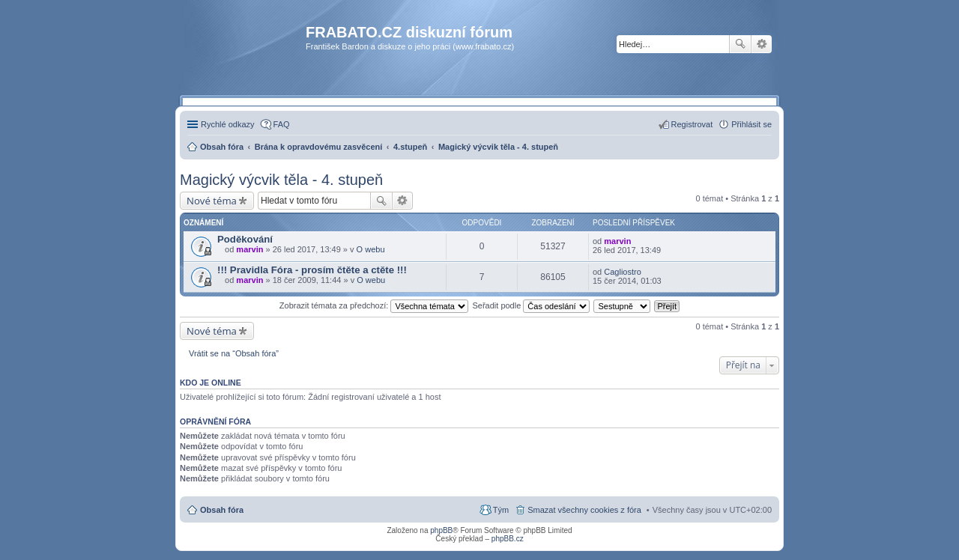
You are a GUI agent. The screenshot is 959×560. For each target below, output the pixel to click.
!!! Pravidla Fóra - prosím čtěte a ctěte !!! (312, 270)
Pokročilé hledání (762, 44)
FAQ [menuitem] (282, 124)
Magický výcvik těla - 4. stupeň (281, 180)
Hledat (740, 44)
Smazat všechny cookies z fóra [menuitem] (584, 510)
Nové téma (212, 201)
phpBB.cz (508, 539)
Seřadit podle (531, 305)
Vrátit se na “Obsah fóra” (234, 353)
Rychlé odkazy (228, 124)
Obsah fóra (222, 510)
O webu (371, 249)
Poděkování (245, 239)
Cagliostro (623, 272)
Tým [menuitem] (501, 510)
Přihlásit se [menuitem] (751, 124)
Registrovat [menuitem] (692, 124)
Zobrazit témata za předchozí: (374, 305)
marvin (249, 249)
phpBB (441, 530)
